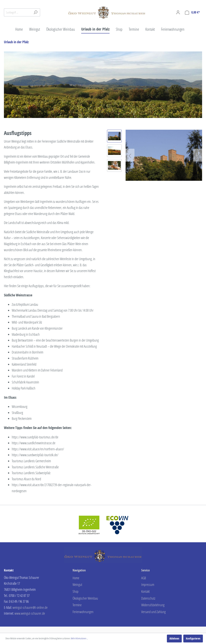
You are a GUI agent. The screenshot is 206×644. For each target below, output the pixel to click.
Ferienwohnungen (83, 612)
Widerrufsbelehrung (153, 605)
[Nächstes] (198, 155)
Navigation (79, 570)
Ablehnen (174, 638)
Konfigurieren (193, 638)
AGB (144, 578)
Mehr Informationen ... (79, 638)
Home (76, 578)
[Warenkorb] (192, 12)
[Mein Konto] (178, 12)
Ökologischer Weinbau (85, 598)
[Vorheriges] (130, 155)
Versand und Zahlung (153, 612)
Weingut (77, 585)
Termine (77, 605)
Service (145, 570)
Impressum (148, 585)
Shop (76, 591)
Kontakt (145, 591)
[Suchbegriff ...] (18, 12)
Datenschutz (148, 598)
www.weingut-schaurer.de (30, 613)
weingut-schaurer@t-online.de (30, 607)
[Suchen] (36, 12)
